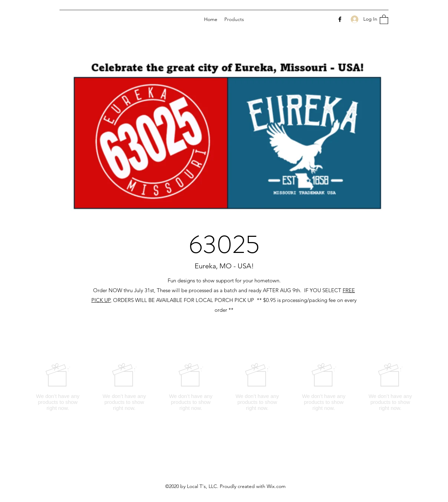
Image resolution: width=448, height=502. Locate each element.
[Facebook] (340, 19)
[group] (224, 387)
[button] (384, 19)
